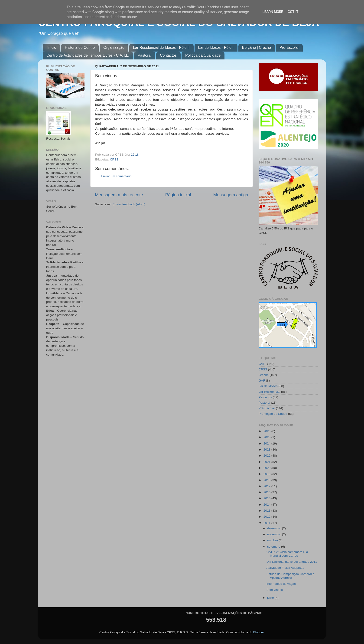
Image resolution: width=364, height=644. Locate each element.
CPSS (114, 159)
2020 (267, 468)
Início (52, 47)
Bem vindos (275, 590)
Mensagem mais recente (119, 195)
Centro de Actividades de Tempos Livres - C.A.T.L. (88, 55)
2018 (267, 480)
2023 (267, 449)
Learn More (273, 12)
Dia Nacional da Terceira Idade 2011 (292, 562)
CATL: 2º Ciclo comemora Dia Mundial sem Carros (287, 554)
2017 (267, 486)
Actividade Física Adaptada (285, 568)
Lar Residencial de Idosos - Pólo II (161, 47)
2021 (267, 462)
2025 (267, 437)
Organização (114, 47)
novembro (275, 534)
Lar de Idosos (268, 386)
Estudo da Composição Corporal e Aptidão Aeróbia (290, 576)
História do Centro (80, 47)
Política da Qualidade (203, 55)
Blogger (259, 632)
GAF (262, 381)
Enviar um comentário (116, 176)
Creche (264, 375)
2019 (267, 474)
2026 (267, 431)
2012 (267, 517)
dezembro (275, 528)
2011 (267, 523)
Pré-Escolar (289, 47)
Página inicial (178, 195)
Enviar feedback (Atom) (129, 204)
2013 (267, 511)
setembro (274, 547)
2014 (267, 505)
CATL (263, 364)
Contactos (168, 55)
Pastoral (145, 55)
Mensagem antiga (231, 195)
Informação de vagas (281, 584)
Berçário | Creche (257, 47)
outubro (273, 540)
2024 (267, 443)
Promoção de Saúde (273, 414)
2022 (267, 456)
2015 (267, 498)
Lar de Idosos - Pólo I (216, 47)
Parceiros (265, 397)
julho (271, 598)
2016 (267, 492)
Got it (293, 12)
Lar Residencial (269, 392)
